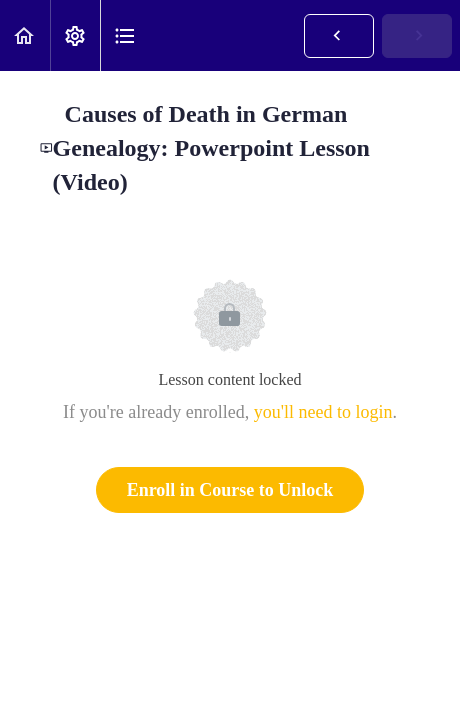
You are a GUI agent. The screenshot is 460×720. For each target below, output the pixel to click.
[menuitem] (75, 35)
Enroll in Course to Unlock (230, 490)
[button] (25, 35)
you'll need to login (323, 412)
